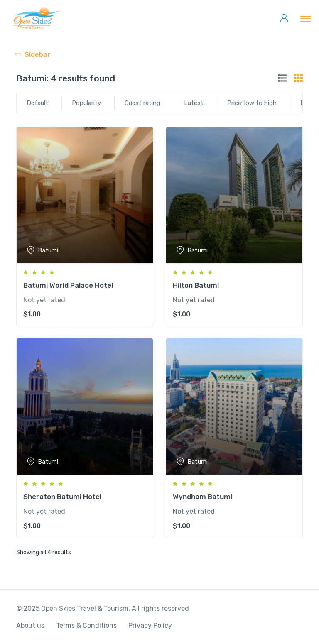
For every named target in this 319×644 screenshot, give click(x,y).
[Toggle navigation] (306, 18)
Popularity (86, 103)
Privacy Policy (150, 626)
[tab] (282, 78)
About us (30, 626)
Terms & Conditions (86, 626)
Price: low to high (252, 103)
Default (37, 103)
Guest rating (142, 103)
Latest (194, 103)
